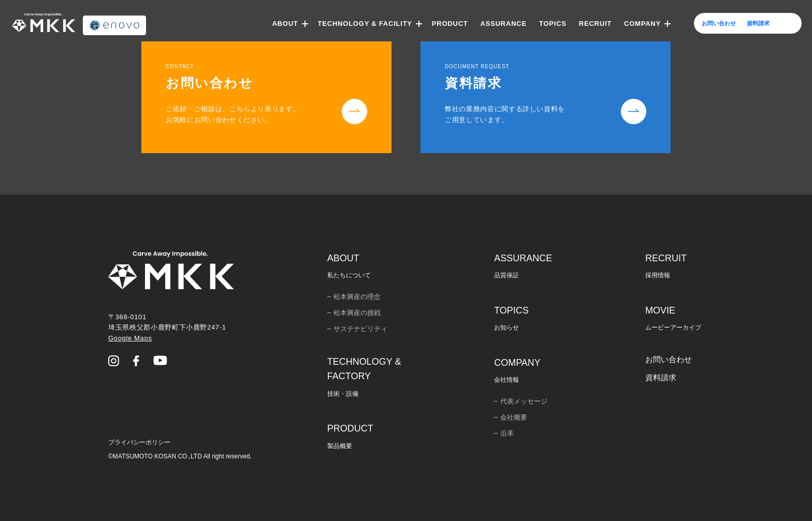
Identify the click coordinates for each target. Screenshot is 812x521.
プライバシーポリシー (139, 442)
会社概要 (514, 417)
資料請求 (661, 377)
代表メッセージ (524, 401)
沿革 (507, 433)
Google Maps (130, 338)
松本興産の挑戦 (357, 313)
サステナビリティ (360, 329)
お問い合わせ (669, 359)
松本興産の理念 (357, 297)
